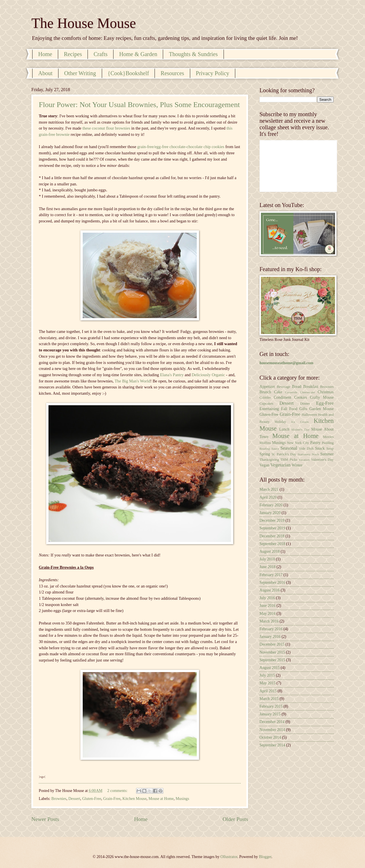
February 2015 (271, 706)
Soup (330, 449)
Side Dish (306, 449)
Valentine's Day (322, 460)
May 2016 (267, 614)
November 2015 (272, 652)
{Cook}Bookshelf (128, 73)
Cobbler (265, 398)
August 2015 (270, 668)
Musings (182, 799)
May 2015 (267, 683)
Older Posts (235, 819)
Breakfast (311, 387)
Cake (278, 392)
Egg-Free (325, 403)
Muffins (265, 443)
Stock (315, 454)
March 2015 (269, 699)
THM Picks (289, 460)
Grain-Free (112, 799)
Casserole (291, 392)
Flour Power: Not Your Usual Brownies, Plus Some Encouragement (139, 105)
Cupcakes (266, 404)
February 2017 (271, 575)
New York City (298, 443)
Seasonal (289, 448)
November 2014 (272, 730)
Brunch (265, 392)
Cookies (300, 397)
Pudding (328, 443)
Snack (320, 448)
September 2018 (272, 544)
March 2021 (269, 489)
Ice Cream (300, 422)
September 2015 (272, 660)
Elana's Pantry (172, 375)
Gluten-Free (92, 799)
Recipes (73, 54)
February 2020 (271, 505)
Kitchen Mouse (134, 799)
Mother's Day (301, 429)
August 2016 (270, 590)
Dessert (74, 799)
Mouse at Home (161, 799)
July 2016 (267, 598)
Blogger (265, 857)
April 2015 (268, 691)
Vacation (304, 460)
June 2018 (267, 567)
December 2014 (272, 722)
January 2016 (270, 637)
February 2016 (271, 629)
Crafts (101, 54)
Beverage (284, 387)
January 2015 (270, 714)
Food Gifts (298, 409)
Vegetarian (280, 465)
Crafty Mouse (322, 397)
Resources (172, 73)
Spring (265, 454)
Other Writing (80, 73)
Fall (284, 409)
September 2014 (272, 745)
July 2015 (267, 675)
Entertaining (269, 409)
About (45, 73)
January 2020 (270, 513)
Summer (327, 454)
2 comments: (118, 791)
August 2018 (270, 551)
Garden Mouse (322, 409)
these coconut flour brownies (106, 128)
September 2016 (272, 583)
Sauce (275, 449)
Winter (297, 465)
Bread (297, 387)
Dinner (305, 404)
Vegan (264, 465)
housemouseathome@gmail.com (286, 363)
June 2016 (267, 606)
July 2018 (267, 559)
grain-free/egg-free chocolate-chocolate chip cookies (181, 147)
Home (45, 54)
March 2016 (269, 621)
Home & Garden (138, 54)
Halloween (309, 415)
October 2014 (270, 737)
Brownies (59, 799)
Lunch (284, 429)
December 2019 (272, 520)
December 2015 (272, 644)
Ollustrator (229, 857)
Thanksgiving (269, 460)
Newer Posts (45, 819)
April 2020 (268, 497)
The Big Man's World (132, 381)
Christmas (326, 392)
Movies (328, 437)
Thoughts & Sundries (193, 54)
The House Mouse (84, 23)
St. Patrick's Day (284, 454)
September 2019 (272, 528)
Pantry (315, 443)
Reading (265, 449)
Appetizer (267, 387)
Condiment (282, 397)
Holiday (280, 422)
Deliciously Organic (208, 375)
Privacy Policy (213, 73)
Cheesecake (307, 392)
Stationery (304, 454)
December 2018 (272, 536)
